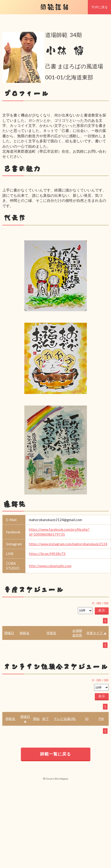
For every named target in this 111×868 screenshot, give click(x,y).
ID (87, 719)
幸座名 (51, 633)
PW (101, 719)
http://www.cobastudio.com (50, 566)
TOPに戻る (99, 7)
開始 (36, 719)
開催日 (9, 633)
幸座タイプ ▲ (97, 633)
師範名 (25, 633)
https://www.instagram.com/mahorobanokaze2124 (68, 544)
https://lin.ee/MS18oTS (47, 554)
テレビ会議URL (65, 719)
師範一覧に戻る (55, 754)
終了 (46, 719)
